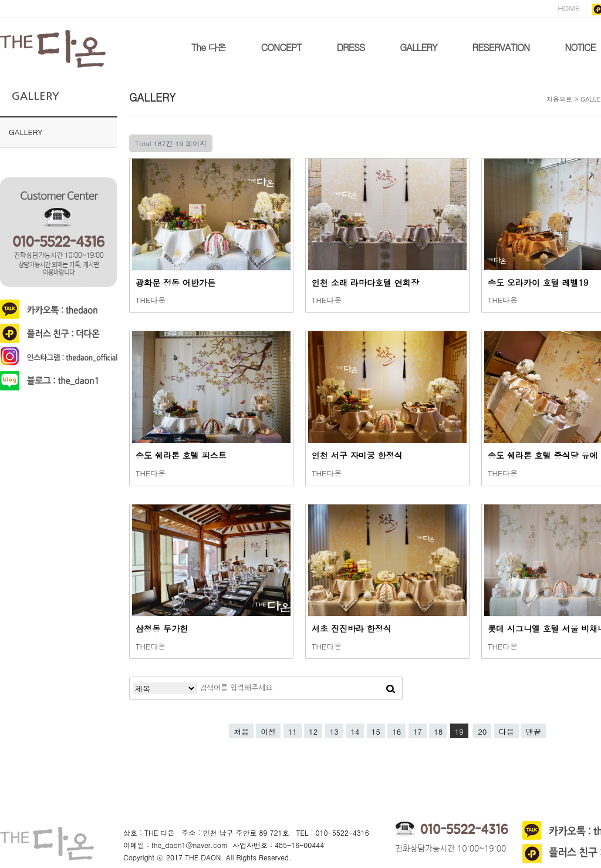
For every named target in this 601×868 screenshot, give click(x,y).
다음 (507, 731)
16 (396, 731)
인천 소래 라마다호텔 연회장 (365, 282)
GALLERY (418, 47)
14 (355, 731)
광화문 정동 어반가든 (175, 282)
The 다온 (209, 47)
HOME (569, 8)
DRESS (350, 47)
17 (418, 731)
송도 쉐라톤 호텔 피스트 (181, 455)
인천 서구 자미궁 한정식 (357, 455)
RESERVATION (501, 47)
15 (376, 731)
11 (293, 731)
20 (482, 731)
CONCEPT (281, 47)
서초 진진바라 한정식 (352, 628)
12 (313, 731)
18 (438, 731)
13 (334, 731)
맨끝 (534, 731)
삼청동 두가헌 (162, 628)
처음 (241, 731)
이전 (268, 731)
